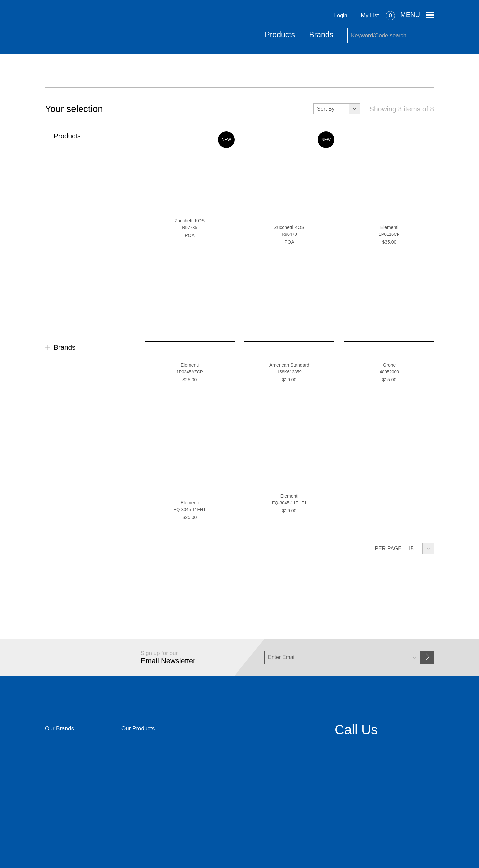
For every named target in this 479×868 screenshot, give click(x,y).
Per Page (388, 548)
